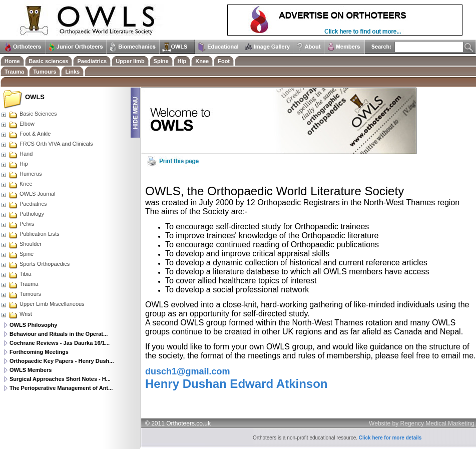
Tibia (16, 274)
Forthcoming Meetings (39, 352)
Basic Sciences (29, 114)
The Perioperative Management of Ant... (61, 388)
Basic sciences (49, 61)
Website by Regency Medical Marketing (422, 423)
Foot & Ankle (26, 134)
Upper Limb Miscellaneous (43, 304)
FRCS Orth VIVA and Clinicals (47, 144)
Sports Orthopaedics (35, 264)
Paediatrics (24, 204)
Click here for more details (390, 438)
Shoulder (21, 244)
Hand (17, 154)
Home (12, 61)
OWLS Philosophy (33, 325)
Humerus (21, 174)
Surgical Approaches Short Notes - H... (60, 379)
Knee (17, 184)
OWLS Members (31, 370)
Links (72, 72)
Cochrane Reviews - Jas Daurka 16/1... (60, 343)
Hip (14, 164)
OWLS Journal (28, 194)
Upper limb (130, 61)
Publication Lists (30, 234)
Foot (224, 61)
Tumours (21, 294)
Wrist (16, 314)
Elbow (18, 124)
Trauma (20, 284)
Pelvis (17, 224)
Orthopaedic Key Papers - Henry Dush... (62, 361)
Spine (17, 254)
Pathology (22, 214)
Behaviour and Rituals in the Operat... (59, 334)
